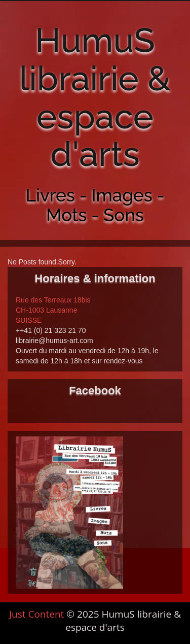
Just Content (36, 614)
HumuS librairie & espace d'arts (95, 97)
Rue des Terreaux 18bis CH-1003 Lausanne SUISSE (53, 310)
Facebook (95, 391)
